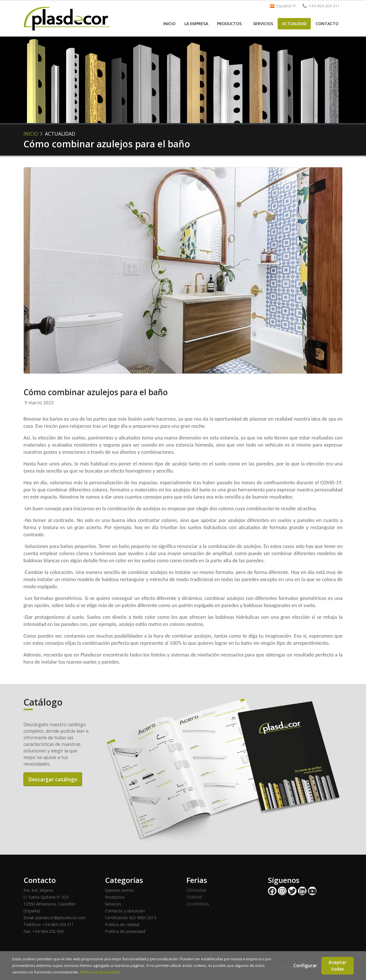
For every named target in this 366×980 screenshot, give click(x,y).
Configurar (305, 965)
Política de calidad (122, 924)
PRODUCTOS (229, 24)
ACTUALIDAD (294, 24)
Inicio (31, 134)
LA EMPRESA (196, 24)
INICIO (169, 24)
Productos (115, 897)
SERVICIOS (263, 24)
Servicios (113, 904)
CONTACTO (327, 24)
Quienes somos (120, 890)
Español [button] (283, 6)
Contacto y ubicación (125, 911)
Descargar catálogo (53, 779)
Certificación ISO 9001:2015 (131, 918)
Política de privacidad (125, 931)
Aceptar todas (338, 966)
